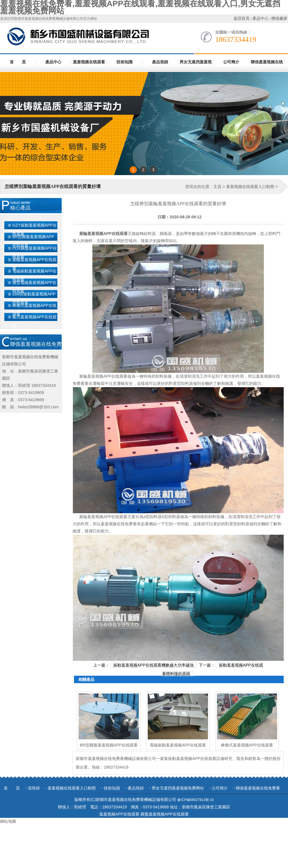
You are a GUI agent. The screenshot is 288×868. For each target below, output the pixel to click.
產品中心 (260, 18)
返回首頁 (242, 18)
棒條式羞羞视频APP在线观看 (34, 310)
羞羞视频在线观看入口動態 (89, 65)
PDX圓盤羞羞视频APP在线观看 (35, 252)
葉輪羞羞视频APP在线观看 (34, 264)
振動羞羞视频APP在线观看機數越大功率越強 (153, 665)
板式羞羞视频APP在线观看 (34, 321)
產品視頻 (160, 62)
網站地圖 (8, 821)
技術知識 (124, 62)
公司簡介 (231, 62)
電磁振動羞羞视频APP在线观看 (34, 275)
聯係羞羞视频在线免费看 (267, 65)
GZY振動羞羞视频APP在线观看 (35, 230)
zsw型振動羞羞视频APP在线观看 (34, 298)
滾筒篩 (34, 788)
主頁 (217, 187)
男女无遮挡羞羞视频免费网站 (196, 65)
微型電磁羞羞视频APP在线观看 (34, 287)
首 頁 (18, 62)
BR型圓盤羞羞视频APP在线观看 (33, 241)
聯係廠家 (279, 18)
